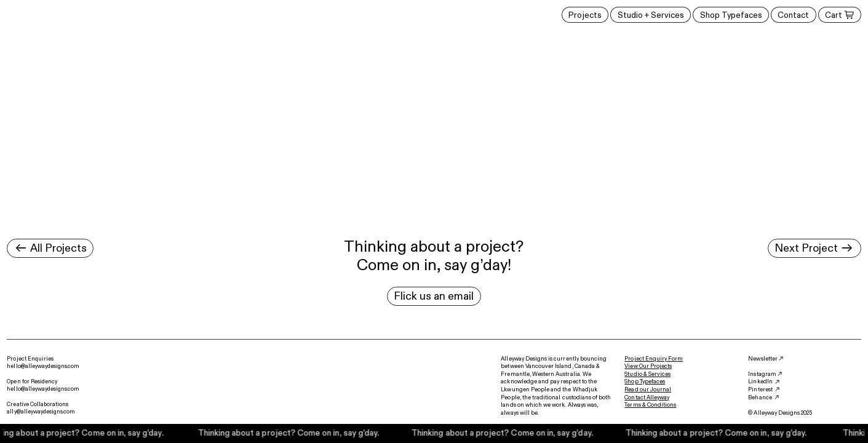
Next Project (814, 248)
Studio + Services (651, 15)
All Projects (50, 248)
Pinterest (760, 389)
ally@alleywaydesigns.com (41, 412)
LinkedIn (760, 381)
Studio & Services (647, 374)
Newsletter (762, 359)
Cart (839, 15)
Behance (760, 397)
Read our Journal (648, 389)
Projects (585, 15)
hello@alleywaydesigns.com (43, 366)
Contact (793, 15)
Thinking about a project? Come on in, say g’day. (290, 433)
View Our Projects (648, 366)
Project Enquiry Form (654, 359)
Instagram (762, 374)
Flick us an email (434, 296)
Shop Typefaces (731, 15)
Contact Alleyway (647, 397)
